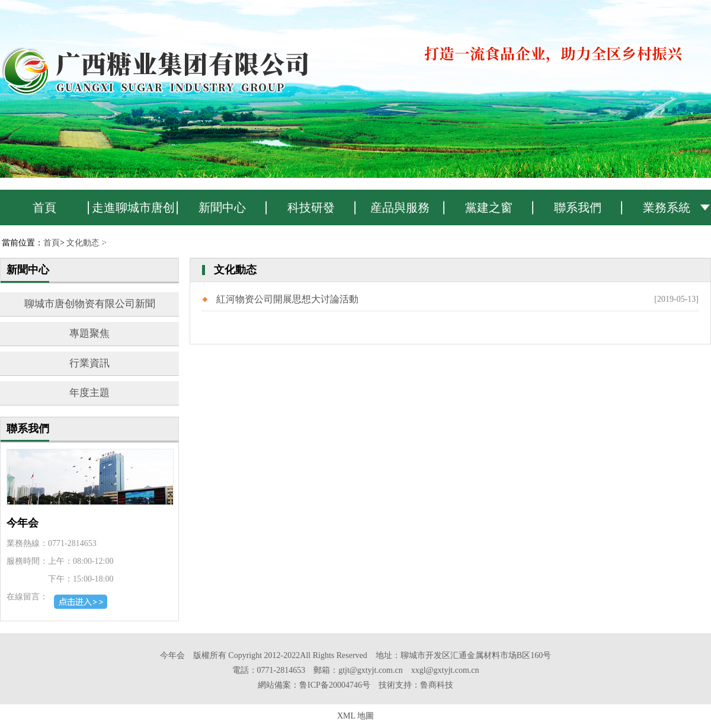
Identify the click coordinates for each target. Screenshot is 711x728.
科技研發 (311, 207)
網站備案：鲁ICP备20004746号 (314, 685)
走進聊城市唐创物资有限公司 (133, 213)
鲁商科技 (437, 685)
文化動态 (83, 243)
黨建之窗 (489, 207)
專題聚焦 (89, 333)
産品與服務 (400, 207)
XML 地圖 (355, 716)
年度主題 (89, 393)
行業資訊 (89, 363)
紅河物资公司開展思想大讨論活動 (287, 299)
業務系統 (667, 207)
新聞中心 (222, 207)
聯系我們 (578, 207)
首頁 (44, 207)
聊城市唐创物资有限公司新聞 (90, 304)
